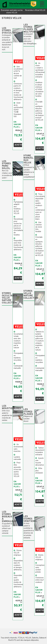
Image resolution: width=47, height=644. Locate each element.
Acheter (18, 145)
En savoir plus (17, 125)
